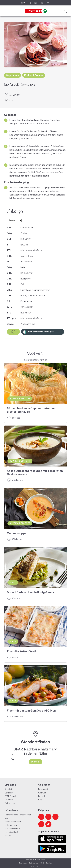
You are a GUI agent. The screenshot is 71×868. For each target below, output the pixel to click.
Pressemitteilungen (13, 822)
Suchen (35, 762)
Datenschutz (34, 863)
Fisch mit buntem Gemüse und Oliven (31, 711)
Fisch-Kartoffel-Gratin (22, 651)
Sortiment (9, 793)
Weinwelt (42, 793)
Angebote (9, 789)
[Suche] (65, 11)
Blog (40, 800)
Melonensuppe (17, 533)
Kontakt (8, 836)
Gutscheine (10, 803)
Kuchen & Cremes (34, 75)
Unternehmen (11, 825)
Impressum (23, 863)
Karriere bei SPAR (12, 829)
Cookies (49, 863)
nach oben (35, 867)
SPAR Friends (11, 796)
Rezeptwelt (43, 789)
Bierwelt (42, 796)
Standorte (9, 800)
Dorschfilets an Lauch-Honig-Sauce (30, 592)
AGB (42, 863)
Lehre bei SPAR (11, 832)
